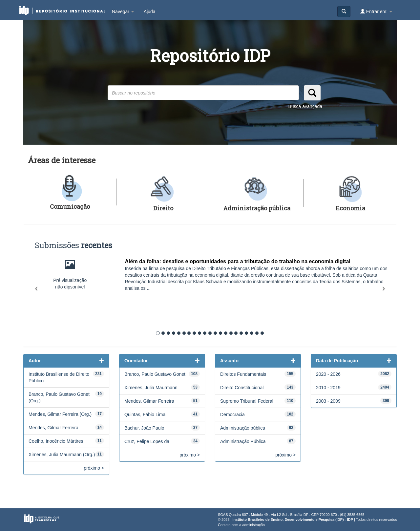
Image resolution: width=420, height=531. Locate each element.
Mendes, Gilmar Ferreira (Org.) (60, 414)
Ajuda (150, 11)
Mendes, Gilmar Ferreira (53, 428)
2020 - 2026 (328, 374)
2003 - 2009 (328, 401)
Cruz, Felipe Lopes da (147, 441)
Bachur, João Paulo (144, 428)
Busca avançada (305, 106)
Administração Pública (243, 441)
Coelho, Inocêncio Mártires (56, 441)
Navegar (123, 11)
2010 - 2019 (328, 388)
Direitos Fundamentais (243, 374)
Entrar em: (376, 11)
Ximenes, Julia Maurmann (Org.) (62, 455)
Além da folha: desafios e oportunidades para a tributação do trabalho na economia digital (238, 261)
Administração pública (243, 428)
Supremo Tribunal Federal (247, 401)
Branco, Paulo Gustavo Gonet (155, 374)
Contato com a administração (241, 525)
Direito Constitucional (242, 388)
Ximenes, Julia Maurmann (151, 388)
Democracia (232, 414)
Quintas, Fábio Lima (145, 414)
